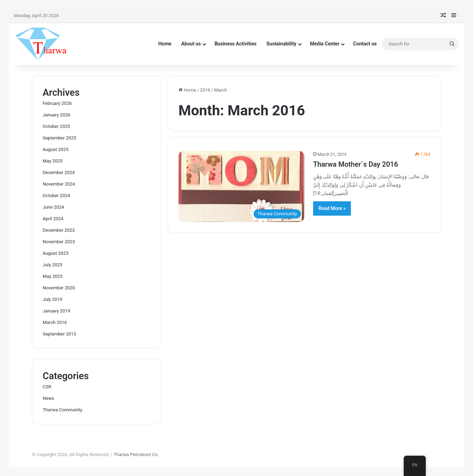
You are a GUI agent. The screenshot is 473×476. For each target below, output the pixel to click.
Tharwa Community (62, 410)
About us (191, 44)
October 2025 (56, 126)
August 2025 (55, 149)
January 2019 (57, 311)
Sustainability (281, 44)
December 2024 (59, 172)
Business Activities (235, 44)
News (48, 398)
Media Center (325, 44)
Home (165, 44)
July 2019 (52, 299)
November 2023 (59, 242)
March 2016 (55, 322)
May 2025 (53, 161)
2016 (205, 90)
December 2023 (59, 230)
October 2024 (56, 196)
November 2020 (59, 288)
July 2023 (52, 265)
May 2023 (53, 276)
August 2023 (55, 253)
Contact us (365, 44)
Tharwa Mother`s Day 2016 (356, 164)
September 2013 (59, 334)
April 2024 (53, 219)
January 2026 (57, 115)
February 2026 (57, 103)
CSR (47, 387)
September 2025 (59, 138)
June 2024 (53, 207)
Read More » (332, 208)
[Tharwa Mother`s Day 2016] (241, 186)
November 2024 (59, 184)
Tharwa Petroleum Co (136, 455)
